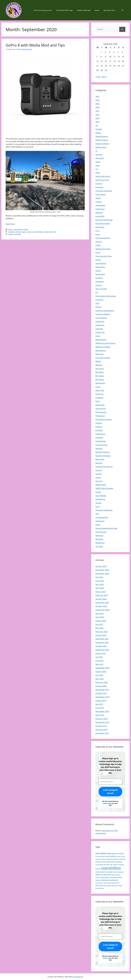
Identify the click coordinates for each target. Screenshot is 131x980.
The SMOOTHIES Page (64, 10)
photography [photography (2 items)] (105, 877)
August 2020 (101, 671)
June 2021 (100, 661)
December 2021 (102, 639)
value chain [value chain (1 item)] (114, 886)
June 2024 (100, 581)
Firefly (98, 245)
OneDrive (99, 394)
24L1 (97, 111)
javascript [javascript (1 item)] (121, 865)
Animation (100, 158)
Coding (98, 202)
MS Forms (100, 369)
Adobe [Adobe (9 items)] (103, 853)
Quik (55, 232)
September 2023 (102, 610)
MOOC (98, 361)
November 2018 (102, 711)
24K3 (98, 104)
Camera (99, 184)
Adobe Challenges (84, 10)
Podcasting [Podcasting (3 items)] (105, 880)
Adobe (98, 133)
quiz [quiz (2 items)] (109, 883)
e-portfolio (100, 216)
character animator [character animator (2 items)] (112, 859)
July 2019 (99, 704)
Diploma (99, 213)
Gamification (101, 263)
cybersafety (100, 205)
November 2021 (102, 642)
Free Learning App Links (43, 10)
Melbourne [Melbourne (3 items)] (99, 874)
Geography (100, 267)
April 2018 (100, 715)
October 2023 (101, 606)
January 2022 (101, 635)
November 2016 (102, 722)
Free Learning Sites (104, 256)
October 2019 (101, 693)
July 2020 (99, 675)
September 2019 (102, 697)
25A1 (98, 122)
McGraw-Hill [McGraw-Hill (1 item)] (120, 872)
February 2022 (102, 632)
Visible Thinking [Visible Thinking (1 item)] (100, 888)
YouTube (99, 546)
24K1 (98, 96)
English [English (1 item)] (97, 865)
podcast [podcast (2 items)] (98, 880)
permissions (101, 409)
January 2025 (101, 566)
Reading (99, 448)
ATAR (98, 173)
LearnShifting (18, 229)
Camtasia (99, 187)
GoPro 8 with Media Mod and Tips (35, 45)
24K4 (98, 107)
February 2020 (102, 682)
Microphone (101, 350)
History (98, 285)
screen (98, 477)
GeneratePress (78, 977)
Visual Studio (101, 532)
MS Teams (100, 376)
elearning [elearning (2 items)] (119, 862)
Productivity (100, 441)
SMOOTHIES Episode (104, 488)
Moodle (99, 365)
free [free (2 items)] (111, 864)
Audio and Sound (103, 176)
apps (98, 165)
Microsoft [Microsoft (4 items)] (107, 874)
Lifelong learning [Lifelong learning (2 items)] (101, 872)
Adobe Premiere (102, 144)
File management (103, 238)
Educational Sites (103, 223)
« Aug (98, 77)
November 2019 (102, 690)
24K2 (98, 100)
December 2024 (102, 570)
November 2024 (102, 574)
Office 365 (100, 390)
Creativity (11, 232)
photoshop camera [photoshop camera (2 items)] (116, 877)
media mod (48, 232)
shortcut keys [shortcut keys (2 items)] (115, 883)
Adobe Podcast (102, 140)
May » (104, 77)
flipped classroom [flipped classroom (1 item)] (105, 865)
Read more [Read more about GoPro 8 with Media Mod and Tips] (10, 224)
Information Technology (106, 296)
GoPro (10, 229)
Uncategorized (102, 517)
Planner (99, 423)
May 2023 (100, 613)
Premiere (99, 438)
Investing (99, 300)
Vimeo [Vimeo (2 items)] (120, 885)
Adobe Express (102, 136)
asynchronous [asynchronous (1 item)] (101, 856)
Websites (99, 536)
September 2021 (102, 650)
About (97, 10)
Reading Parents (102, 452)
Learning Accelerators (105, 311)
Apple (98, 162)
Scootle (99, 474)
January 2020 (101, 686)
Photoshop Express (104, 419)
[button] (122, 10)
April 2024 (100, 588)
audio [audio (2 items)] (107, 856)
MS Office (99, 372)
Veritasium (100, 521)
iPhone (98, 307)
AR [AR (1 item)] (96, 856)
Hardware (100, 282)
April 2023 (100, 617)
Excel (98, 234)
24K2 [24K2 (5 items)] (97, 853)
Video (26, 229)
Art (97, 169)
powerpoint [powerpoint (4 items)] (114, 880)
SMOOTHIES (101, 485)
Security (99, 481)
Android (99, 154)
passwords (100, 405)
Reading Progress (103, 456)
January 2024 (101, 599)
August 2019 (101, 701)
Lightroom (100, 321)
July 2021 (99, 657)
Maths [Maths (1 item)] (115, 872)
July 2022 (99, 624)
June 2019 (100, 708)
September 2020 (102, 668)
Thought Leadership (104, 510)
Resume (99, 463)
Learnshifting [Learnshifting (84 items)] (111, 868)
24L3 (97, 118)
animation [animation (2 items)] (121, 853)
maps (98, 336)
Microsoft (99, 354)
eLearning (100, 227)
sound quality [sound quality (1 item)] (107, 886)
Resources (100, 459)
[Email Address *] (110, 782)
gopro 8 (30, 232)
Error (98, 231)
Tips (97, 514)
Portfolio (99, 430)
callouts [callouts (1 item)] (118, 856)
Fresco (98, 260)
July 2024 (99, 577)
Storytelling (100, 499)
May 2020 (100, 679)
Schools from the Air (104, 467)
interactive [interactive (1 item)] (116, 865)
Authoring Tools (102, 180)
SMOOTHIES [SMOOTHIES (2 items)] (99, 885)
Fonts (98, 252)
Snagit (98, 492)
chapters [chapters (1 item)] (103, 859)
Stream (98, 503)
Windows (99, 539)
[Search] (122, 29)
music (98, 387)
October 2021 (101, 646)
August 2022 (101, 621)
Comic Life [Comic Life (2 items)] (122, 859)
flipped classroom (103, 249)
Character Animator (104, 191)
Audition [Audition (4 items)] (113, 856)
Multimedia (100, 383)
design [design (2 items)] (104, 862)
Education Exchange (104, 220)
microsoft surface (103, 358)
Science (99, 470)
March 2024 (100, 592)
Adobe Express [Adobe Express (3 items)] (112, 853)
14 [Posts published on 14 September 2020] (97, 61)
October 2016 (101, 726)
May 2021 (100, 664)
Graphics (99, 278)
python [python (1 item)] (105, 883)
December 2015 (102, 733)
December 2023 (102, 603)
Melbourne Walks (103, 347)
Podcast (99, 427)
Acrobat (99, 129)
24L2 (97, 115)
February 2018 (102, 719)
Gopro (24, 232)
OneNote (99, 398)
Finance (99, 242)
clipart (98, 198)
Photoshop (100, 416)
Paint (98, 401)
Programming (101, 445)
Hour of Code (101, 289)
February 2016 (102, 730)
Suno (98, 506)
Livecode (99, 329)
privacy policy (107, 803)
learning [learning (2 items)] (98, 868)
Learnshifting (38, 232)
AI (96, 151)
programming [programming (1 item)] (99, 883)
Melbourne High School (105, 343)
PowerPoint (100, 434)
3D (97, 125)
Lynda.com (100, 332)
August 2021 (101, 653)
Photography (101, 412)
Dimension (100, 209)
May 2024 (100, 584)
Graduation (100, 274)
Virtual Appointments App (106, 528)
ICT (97, 292)
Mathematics (101, 340)
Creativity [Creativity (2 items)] (98, 862)
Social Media (101, 496)
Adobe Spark (101, 147)
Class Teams (101, 194)
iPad (97, 303)
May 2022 (100, 628)
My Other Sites (112, 10)
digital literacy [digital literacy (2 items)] (111, 862)
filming (18, 232)
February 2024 (102, 595)
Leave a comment (15, 234)
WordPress (100, 543)
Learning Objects (103, 314)
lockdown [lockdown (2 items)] (110, 872)
